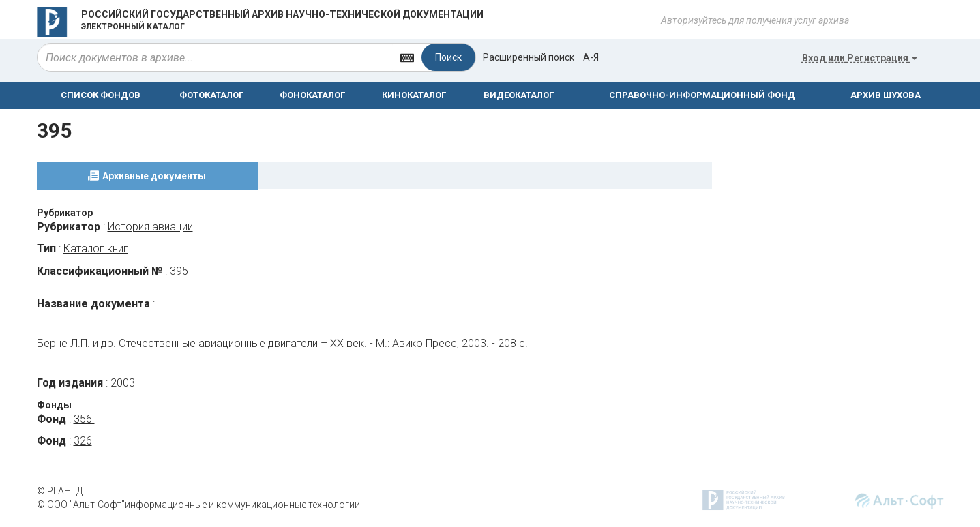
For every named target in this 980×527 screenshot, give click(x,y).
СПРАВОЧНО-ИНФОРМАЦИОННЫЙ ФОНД (702, 95)
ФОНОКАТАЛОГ (312, 95)
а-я (591, 57)
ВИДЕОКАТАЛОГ (519, 95)
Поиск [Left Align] (448, 57)
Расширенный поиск (529, 57)
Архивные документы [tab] (154, 176)
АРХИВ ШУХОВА (886, 95)
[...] (216, 57)
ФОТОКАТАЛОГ (211, 95)
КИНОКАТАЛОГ (414, 95)
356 (84, 419)
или (860, 58)
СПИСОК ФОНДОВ (101, 95)
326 (83, 441)
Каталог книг (96, 249)
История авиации (150, 227)
